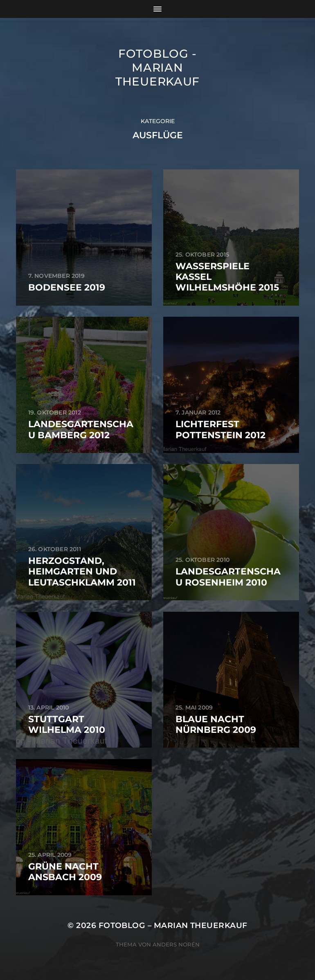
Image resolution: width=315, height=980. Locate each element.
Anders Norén (176, 944)
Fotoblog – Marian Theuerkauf (173, 925)
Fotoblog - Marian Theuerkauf (157, 68)
